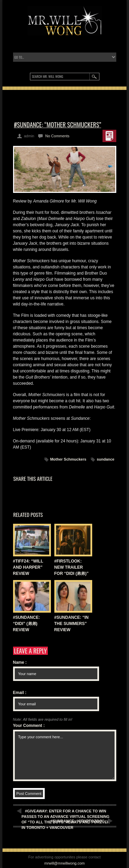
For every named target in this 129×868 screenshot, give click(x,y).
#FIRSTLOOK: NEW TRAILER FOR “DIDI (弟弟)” (72, 567)
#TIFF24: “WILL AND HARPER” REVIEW (28, 567)
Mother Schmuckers (68, 459)
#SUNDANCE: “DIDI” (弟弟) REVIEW (27, 624)
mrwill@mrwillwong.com (65, 863)
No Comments (57, 136)
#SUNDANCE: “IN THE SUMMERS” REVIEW (72, 624)
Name (20, 662)
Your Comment (29, 726)
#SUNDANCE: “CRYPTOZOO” (77, 821)
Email (20, 693)
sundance (105, 459)
